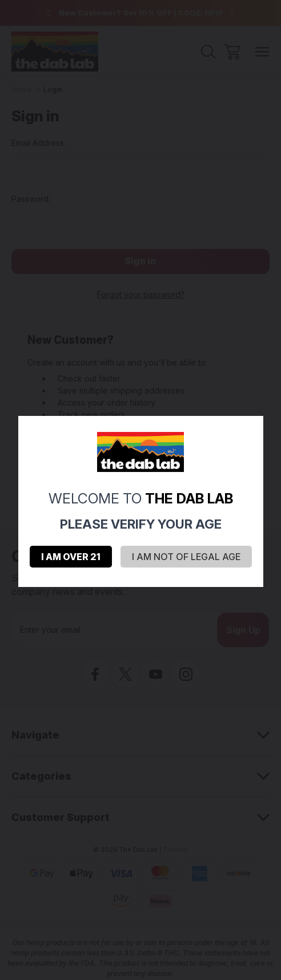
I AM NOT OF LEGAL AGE (186, 557)
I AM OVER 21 (71, 557)
